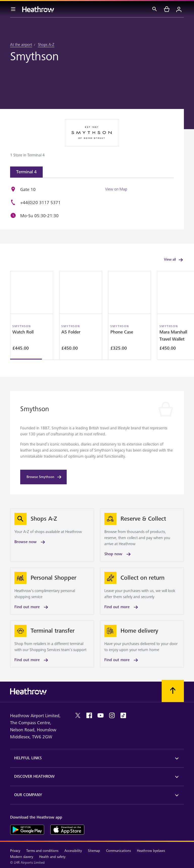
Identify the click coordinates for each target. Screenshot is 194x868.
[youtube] (101, 715)
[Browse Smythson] (43, 477)
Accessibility (73, 851)
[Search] (155, 9)
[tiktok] (123, 715)
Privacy (15, 851)
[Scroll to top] (173, 691)
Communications (118, 851)
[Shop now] (142, 535)
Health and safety (52, 857)
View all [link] (174, 260)
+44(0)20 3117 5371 (40, 203)
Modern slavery (22, 857)
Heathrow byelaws (151, 851)
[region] (97, 315)
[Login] (179, 9)
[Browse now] (52, 535)
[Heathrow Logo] (38, 9)
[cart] (167, 9)
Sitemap (94, 851)
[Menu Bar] (13, 9)
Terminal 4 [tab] (26, 172)
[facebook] (89, 715)
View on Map (116, 189)
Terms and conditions (42, 851)
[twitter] (78, 715)
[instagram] (112, 715)
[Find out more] (52, 591)
